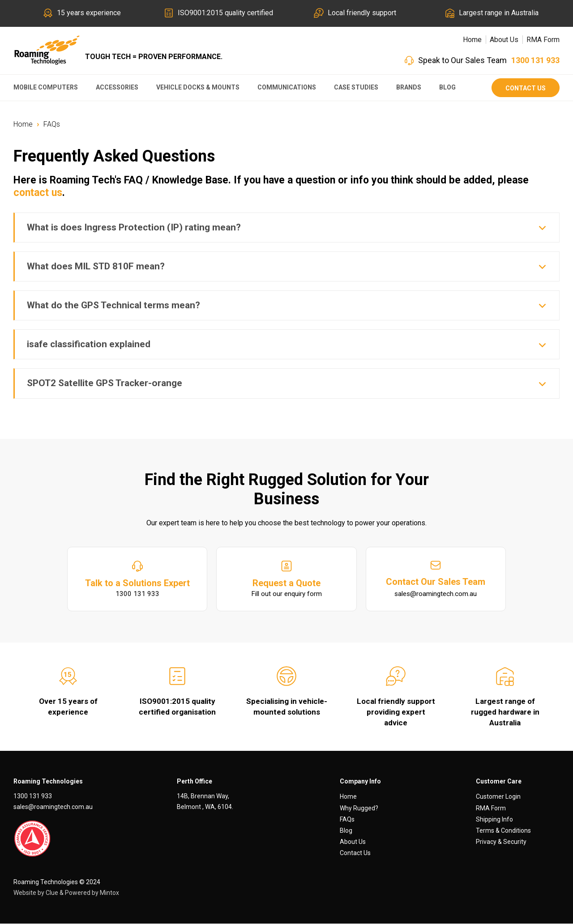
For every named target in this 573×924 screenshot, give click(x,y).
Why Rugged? (359, 808)
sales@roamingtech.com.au (53, 807)
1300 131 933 (535, 60)
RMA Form (543, 40)
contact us (38, 193)
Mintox (109, 893)
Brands (409, 87)
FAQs (52, 124)
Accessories (117, 87)
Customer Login (498, 797)
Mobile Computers (46, 87)
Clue (52, 893)
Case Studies (356, 87)
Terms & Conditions (503, 831)
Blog (447, 87)
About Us (504, 40)
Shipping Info (494, 820)
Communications (287, 87)
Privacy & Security (501, 842)
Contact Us (526, 88)
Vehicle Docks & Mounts (198, 87)
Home (472, 40)
